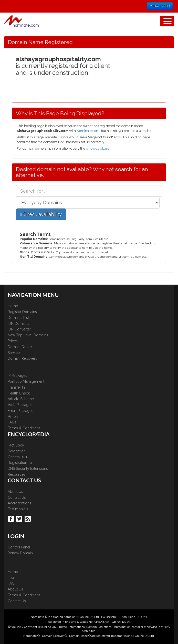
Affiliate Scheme (21, 399)
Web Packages (20, 405)
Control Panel (19, 547)
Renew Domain (20, 553)
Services (15, 353)
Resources (17, 474)
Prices (13, 341)
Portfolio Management (26, 381)
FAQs (12, 422)
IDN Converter (19, 329)
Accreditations (19, 503)
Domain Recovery (23, 358)
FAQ (11, 583)
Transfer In (16, 387)
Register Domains (22, 312)
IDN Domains (18, 324)
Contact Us (17, 497)
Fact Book (16, 445)
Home (13, 306)
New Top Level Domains (28, 335)
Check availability (41, 214)
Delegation (17, 451)
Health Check (19, 393)
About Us (15, 492)
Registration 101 (21, 463)
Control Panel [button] (160, 6)
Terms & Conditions (24, 428)
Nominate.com (88, 131)
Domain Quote (20, 347)
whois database (98, 148)
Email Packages (20, 411)
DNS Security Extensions (28, 469)
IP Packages (17, 376)
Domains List (18, 318)
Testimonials (18, 509)
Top (11, 578)
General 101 (17, 457)
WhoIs (13, 417)
